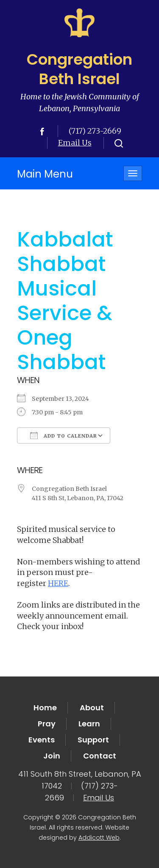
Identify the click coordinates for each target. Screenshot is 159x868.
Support (93, 740)
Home (45, 708)
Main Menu (45, 174)
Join (52, 756)
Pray (47, 724)
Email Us (75, 143)
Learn (89, 724)
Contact (100, 756)
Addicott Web (99, 838)
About (92, 708)
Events (42, 740)
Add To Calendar (64, 435)
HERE (58, 583)
